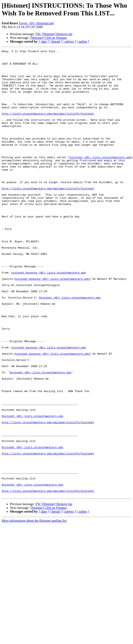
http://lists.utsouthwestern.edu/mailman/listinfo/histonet (48, 127)
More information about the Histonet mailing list (34, 610)
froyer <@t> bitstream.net (36, 23)
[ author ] (83, 41)
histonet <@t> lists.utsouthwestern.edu (101, 179)
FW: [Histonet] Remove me (54, 34)
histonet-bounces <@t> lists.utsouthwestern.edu (49, 317)
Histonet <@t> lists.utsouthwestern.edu (70, 347)
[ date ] (44, 41)
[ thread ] (56, 41)
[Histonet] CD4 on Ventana (48, 38)
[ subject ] (69, 41)
